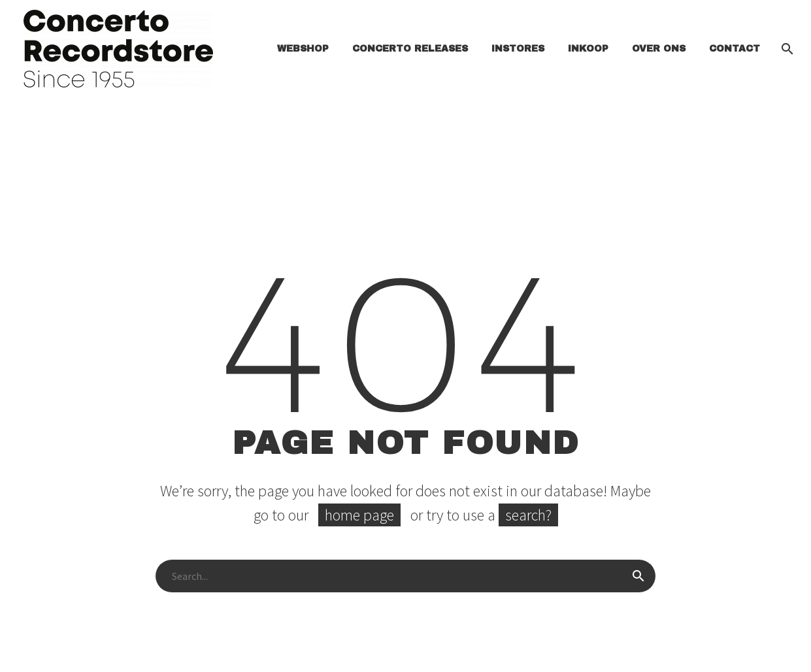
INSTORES (518, 49)
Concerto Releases (410, 49)
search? (528, 515)
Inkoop (588, 49)
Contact (735, 49)
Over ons (659, 49)
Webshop (303, 49)
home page (359, 515)
